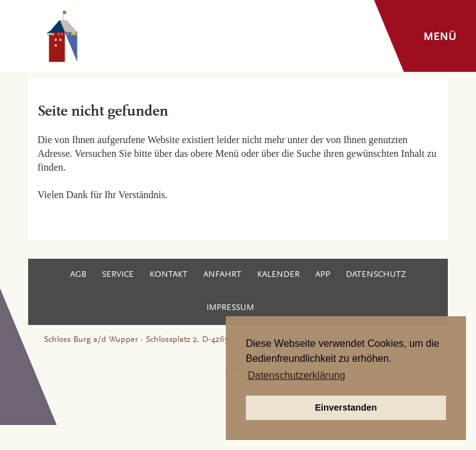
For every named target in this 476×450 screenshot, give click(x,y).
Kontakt (169, 275)
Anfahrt (222, 275)
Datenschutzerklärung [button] (296, 375)
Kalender (278, 275)
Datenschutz (376, 275)
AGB (78, 275)
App (323, 275)
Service (118, 275)
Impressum (230, 308)
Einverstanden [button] (346, 407)
